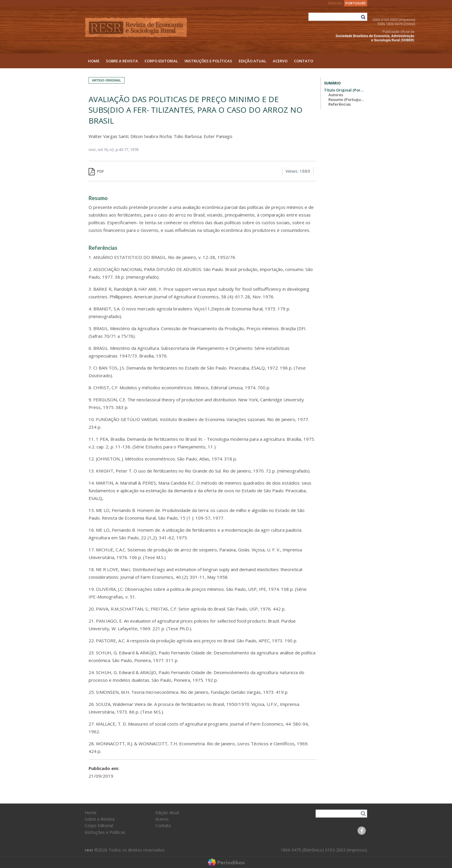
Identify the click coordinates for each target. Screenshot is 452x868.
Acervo (280, 61)
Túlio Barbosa (188, 136)
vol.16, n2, (107, 149)
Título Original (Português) (344, 90)
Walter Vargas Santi (108, 136)
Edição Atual (252, 61)
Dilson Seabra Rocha (151, 136)
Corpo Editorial (161, 61)
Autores (336, 95)
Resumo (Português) (346, 99)
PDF (96, 171)
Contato (304, 61)
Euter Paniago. (218, 136)
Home (94, 61)
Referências (340, 104)
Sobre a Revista (122, 61)
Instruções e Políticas (208, 61)
